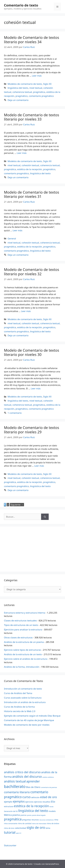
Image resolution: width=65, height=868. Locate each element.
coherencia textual (22, 92)
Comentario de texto (21, 5)
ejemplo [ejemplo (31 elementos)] (8, 802)
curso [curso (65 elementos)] (26, 797)
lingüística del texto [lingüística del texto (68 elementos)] (33, 811)
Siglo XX (47, 84)
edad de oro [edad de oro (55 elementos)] (49, 797)
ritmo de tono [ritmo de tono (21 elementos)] (9, 828)
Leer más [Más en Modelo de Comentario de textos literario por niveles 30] (36, 388)
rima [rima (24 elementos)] (56, 820)
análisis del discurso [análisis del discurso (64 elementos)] (27, 777)
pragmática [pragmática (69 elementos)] (13, 819)
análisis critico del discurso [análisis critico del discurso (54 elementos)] (22, 772)
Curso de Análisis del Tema (18, 693)
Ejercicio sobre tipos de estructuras (22, 650)
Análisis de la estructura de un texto (23, 654)
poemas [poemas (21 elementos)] (23, 815)
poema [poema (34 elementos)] (16, 815)
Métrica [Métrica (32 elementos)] (8, 815)
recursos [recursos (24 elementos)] (35, 820)
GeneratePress (52, 864)
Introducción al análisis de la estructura (25, 702)
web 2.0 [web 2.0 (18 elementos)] (19, 833)
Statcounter (10, 845)
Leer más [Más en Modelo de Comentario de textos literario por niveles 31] (17, 230)
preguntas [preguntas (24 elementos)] (27, 820)
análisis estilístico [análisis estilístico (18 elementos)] (48, 777)
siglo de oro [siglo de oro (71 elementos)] (36, 827)
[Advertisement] (32, 549)
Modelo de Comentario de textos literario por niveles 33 (32, 117)
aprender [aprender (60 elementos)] (33, 781)
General (12, 238)
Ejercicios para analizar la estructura (23, 630)
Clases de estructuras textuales (20, 621)
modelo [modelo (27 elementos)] (52, 811)
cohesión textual (30, 165)
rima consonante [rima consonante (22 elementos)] (11, 823)
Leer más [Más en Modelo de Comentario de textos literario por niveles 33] (22, 153)
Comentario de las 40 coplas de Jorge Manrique (29, 720)
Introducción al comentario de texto (23, 689)
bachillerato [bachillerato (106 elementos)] (15, 786)
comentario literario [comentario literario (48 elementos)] (17, 792)
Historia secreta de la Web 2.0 (20, 711)
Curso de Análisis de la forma (19, 707)
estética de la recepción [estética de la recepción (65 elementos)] (31, 806)
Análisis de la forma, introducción (22, 667)
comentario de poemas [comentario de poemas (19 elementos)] (49, 787)
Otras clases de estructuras (18, 637)
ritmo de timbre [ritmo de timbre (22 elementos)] (53, 823)
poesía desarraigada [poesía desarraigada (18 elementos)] (39, 815)
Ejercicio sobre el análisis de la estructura (26, 659)
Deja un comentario (18, 100)
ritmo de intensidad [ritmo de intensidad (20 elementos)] (39, 824)
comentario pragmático (41, 96)
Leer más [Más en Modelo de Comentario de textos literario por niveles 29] (39, 466)
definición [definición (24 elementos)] (35, 797)
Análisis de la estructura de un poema (24, 642)
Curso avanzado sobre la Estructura (23, 698)
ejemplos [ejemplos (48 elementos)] (19, 801)
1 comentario (15, 413)
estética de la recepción (30, 169)
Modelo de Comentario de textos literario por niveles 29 (32, 430)
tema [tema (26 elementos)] (48, 828)
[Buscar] (45, 517)
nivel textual (36, 88)
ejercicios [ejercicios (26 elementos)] (29, 802)
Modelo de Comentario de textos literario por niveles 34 (32, 40)
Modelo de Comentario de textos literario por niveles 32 (32, 272)
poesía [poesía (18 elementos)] (29, 815)
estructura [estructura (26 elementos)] (9, 806)
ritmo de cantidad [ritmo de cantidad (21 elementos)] (25, 824)
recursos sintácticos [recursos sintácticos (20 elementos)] (47, 820)
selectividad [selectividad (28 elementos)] (21, 828)
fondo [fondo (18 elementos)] (51, 807)
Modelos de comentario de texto (25, 84)
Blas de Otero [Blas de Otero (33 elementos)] (33, 787)
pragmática (39, 92)
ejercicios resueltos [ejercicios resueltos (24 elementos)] (42, 802)
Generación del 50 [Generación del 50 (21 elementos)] (11, 811)
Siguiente (17, 505)
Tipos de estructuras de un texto (21, 625)
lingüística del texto (18, 88)
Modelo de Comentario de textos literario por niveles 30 (32, 352)
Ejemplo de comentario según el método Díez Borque (32, 716)
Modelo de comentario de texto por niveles (27, 725)
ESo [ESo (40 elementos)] (53, 802)
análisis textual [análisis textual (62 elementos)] (15, 781)
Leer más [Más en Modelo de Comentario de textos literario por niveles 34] (37, 76)
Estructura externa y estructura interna (25, 613)
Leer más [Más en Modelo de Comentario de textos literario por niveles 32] (26, 311)
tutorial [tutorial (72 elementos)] (10, 832)
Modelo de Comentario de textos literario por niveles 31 (32, 194)
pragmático (22, 96)
